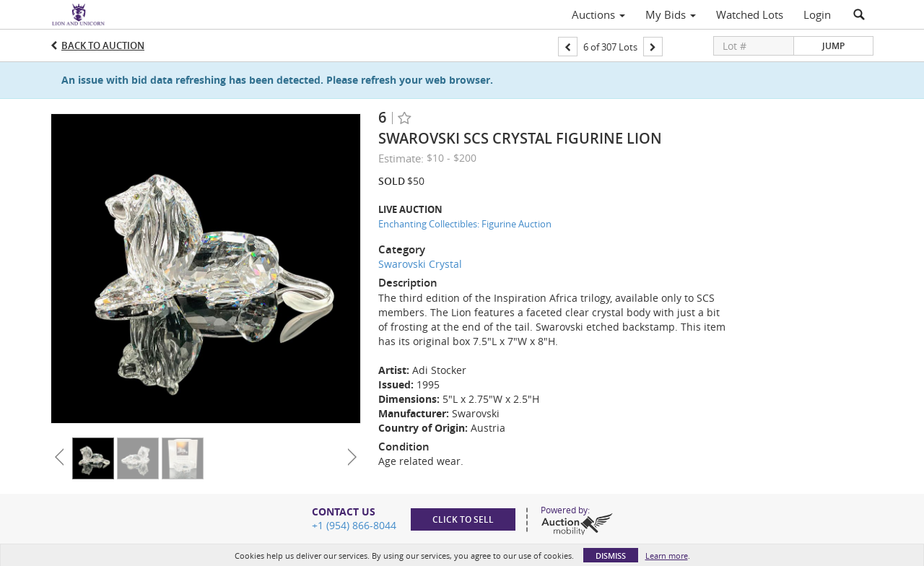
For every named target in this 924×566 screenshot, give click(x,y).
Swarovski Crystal (420, 264)
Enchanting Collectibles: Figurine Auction (465, 224)
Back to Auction (103, 45)
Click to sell (463, 519)
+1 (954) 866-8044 (354, 525)
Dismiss (611, 556)
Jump (833, 46)
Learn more (667, 556)
